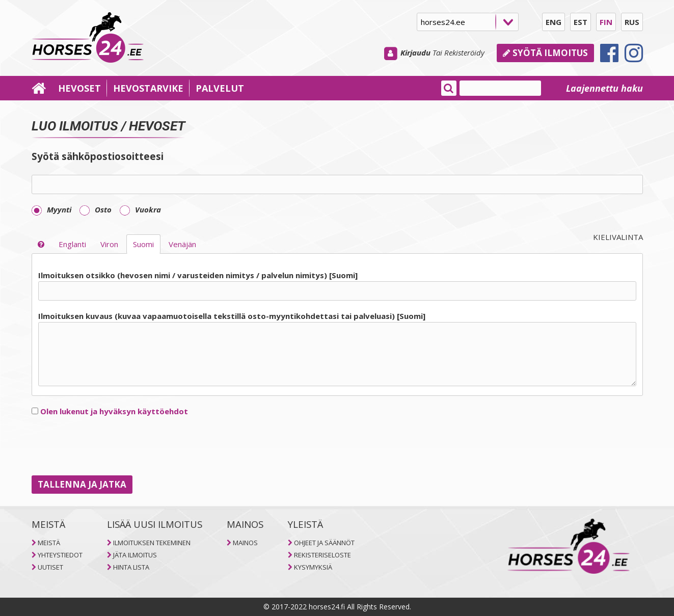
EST (581, 22)
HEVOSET (79, 88)
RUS (632, 22)
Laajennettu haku (604, 88)
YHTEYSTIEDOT (60, 555)
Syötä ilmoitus (545, 53)
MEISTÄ (49, 543)
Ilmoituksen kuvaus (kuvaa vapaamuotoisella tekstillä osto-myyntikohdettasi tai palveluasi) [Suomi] (232, 316)
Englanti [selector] (72, 244)
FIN (606, 22)
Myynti (51, 209)
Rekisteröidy (464, 52)
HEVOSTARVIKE (148, 88)
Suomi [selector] (143, 244)
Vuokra (140, 209)
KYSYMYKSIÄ (313, 567)
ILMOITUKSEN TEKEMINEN (152, 543)
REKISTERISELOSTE (322, 555)
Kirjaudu (415, 52)
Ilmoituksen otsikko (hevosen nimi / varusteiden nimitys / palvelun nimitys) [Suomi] (198, 275)
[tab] (337, 329)
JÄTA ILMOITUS (135, 555)
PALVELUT (220, 88)
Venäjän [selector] (182, 244)
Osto (96, 209)
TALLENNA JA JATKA (82, 484)
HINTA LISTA (131, 567)
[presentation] (109, 446)
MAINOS (245, 543)
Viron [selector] (109, 244)
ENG (554, 22)
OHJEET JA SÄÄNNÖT (324, 543)
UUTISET (50, 567)
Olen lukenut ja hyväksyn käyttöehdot (114, 411)
